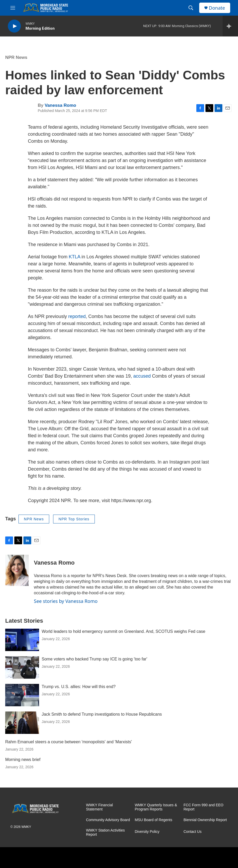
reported (77, 316)
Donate (217, 8)
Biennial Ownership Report (205, 820)
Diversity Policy (147, 832)
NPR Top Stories (74, 519)
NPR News (16, 57)
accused (143, 376)
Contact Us (193, 832)
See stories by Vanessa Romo (66, 601)
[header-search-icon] (191, 8)
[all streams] (230, 26)
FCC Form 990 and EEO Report (203, 807)
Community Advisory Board (108, 820)
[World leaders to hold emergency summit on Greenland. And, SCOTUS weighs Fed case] (22, 640)
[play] (14, 26)
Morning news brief (23, 760)
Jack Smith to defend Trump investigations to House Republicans (102, 714)
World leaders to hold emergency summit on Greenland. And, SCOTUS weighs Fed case (123, 631)
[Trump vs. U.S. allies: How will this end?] (22, 695)
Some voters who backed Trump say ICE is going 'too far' (94, 659)
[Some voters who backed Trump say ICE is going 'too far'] (22, 667)
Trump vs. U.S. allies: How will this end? (79, 687)
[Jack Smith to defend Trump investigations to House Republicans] (22, 723)
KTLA (74, 257)
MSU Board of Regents (153, 820)
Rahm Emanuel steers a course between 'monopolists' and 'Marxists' (68, 742)
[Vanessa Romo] (17, 570)
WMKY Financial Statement (99, 807)
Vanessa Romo (60, 105)
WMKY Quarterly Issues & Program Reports (156, 807)
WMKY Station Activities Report (105, 832)
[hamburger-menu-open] (13, 8)
